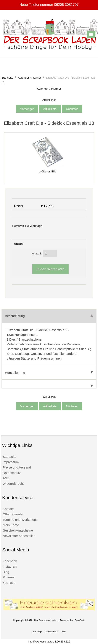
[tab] (49, 384)
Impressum (11, 462)
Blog (6, 572)
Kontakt (8, 509)
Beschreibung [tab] (49, 316)
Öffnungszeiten (13, 514)
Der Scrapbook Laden (46, 620)
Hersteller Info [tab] (49, 373)
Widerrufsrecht (13, 484)
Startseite (7, 78)
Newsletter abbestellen (19, 536)
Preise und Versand (17, 467)
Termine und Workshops (20, 520)
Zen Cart (79, 620)
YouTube (9, 583)
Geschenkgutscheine (18, 530)
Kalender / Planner (30, 78)
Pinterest (9, 577)
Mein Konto (11, 525)
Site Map (37, 631)
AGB (6, 478)
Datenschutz (12, 473)
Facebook (10, 561)
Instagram (10, 566)
